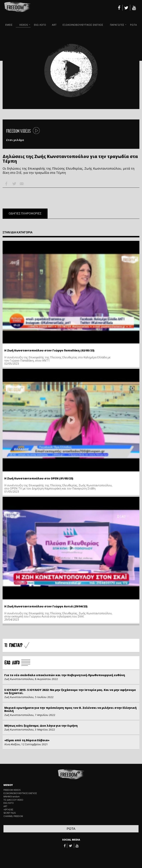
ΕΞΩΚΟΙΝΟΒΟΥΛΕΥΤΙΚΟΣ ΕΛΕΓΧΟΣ (83, 25)
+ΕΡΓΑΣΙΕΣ (8, 810)
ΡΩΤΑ (133, 25)
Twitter (14, 184)
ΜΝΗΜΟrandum (12, 797)
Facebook (6, 184)
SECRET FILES (10, 813)
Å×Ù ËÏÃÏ (17, 663)
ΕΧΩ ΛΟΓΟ (40, 25)
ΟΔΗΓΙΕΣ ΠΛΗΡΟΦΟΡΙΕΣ (25, 214)
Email (22, 184)
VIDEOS (24, 25)
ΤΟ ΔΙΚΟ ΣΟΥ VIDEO (13, 800)
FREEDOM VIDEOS (12, 790)
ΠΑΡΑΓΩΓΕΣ (117, 25)
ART (54, 25)
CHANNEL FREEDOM (13, 816)
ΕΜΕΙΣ (9, 25)
